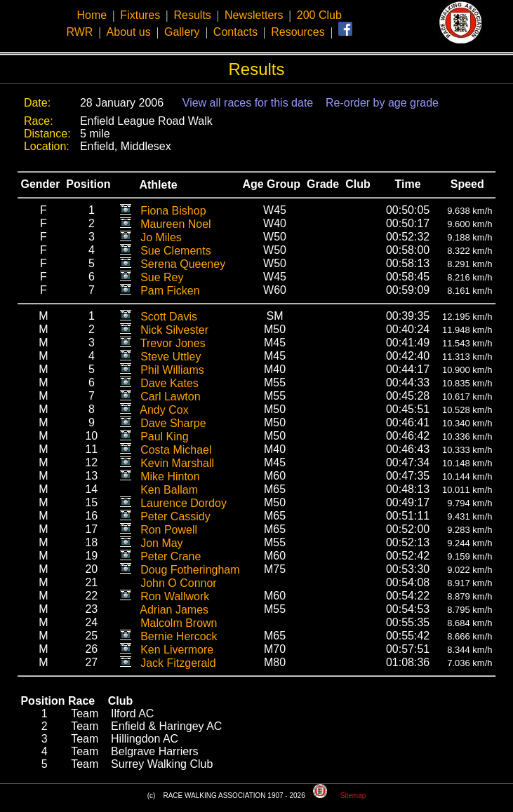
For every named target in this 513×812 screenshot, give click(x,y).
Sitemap (353, 796)
